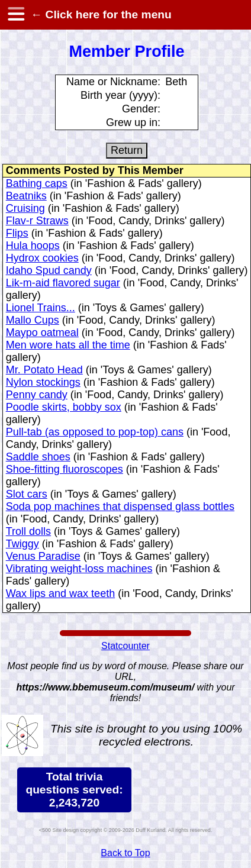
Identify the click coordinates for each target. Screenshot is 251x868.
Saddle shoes (38, 457)
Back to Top (125, 853)
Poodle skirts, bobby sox (64, 407)
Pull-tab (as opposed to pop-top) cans (95, 432)
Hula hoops (33, 246)
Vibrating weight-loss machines (79, 569)
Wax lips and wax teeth (60, 593)
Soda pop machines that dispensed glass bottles (120, 506)
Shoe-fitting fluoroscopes (65, 469)
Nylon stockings (43, 382)
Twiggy (22, 544)
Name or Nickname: (113, 82)
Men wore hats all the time (68, 345)
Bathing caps (37, 183)
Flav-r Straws (37, 221)
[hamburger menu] (15, 15)
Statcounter (125, 646)
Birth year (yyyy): (120, 95)
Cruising (25, 208)
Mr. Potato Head (44, 370)
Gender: (141, 109)
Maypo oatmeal (42, 333)
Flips (17, 233)
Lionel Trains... (41, 308)
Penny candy (37, 395)
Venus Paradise (43, 556)
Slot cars (27, 494)
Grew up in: (133, 122)
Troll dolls (28, 531)
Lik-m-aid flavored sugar (63, 283)
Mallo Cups (33, 320)
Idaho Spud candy (49, 270)
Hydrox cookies (42, 258)
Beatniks (26, 196)
